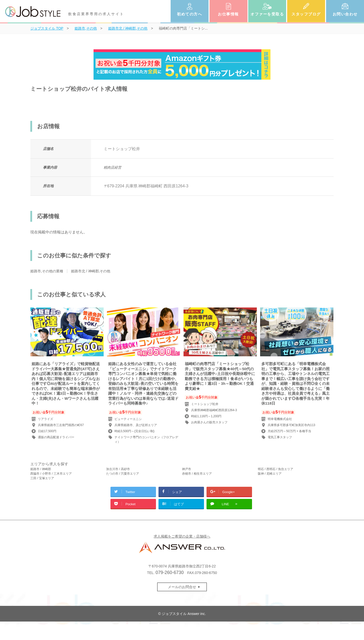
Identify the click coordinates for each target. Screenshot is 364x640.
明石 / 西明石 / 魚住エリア (276, 469)
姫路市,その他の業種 (47, 271)
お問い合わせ (345, 14)
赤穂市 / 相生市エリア (197, 474)
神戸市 (187, 469)
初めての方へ (189, 14)
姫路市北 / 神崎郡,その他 (91, 271)
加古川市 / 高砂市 (118, 469)
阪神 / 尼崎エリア (270, 474)
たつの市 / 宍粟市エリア (123, 474)
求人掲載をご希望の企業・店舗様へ (182, 536)
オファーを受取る (267, 14)
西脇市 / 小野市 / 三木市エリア (51, 474)
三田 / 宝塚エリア (42, 478)
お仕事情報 (228, 14)
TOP (47, 28)
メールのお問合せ (182, 587)
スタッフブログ (306, 14)
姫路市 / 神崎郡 (41, 469)
